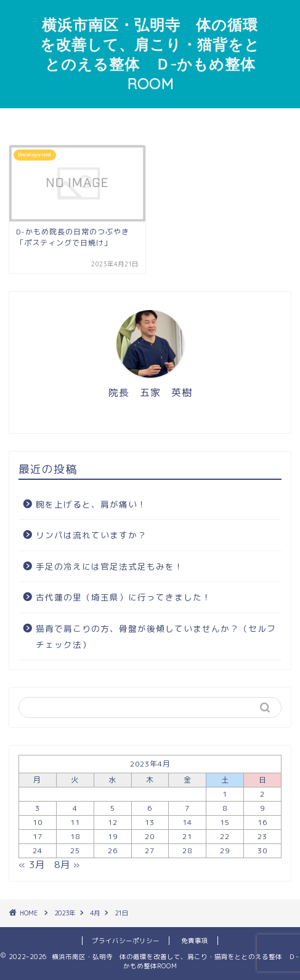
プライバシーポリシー (126, 941)
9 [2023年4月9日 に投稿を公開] (262, 808)
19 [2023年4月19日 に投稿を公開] (113, 836)
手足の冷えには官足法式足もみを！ (110, 566)
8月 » (67, 865)
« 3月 (32, 865)
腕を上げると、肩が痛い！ (91, 504)
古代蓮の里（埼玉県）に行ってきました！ (124, 597)
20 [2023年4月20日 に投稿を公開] (150, 836)
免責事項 (195, 941)
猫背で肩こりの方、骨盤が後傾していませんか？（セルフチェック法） (156, 636)
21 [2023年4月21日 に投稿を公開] (187, 836)
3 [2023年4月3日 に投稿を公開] (38, 808)
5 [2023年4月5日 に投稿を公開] (113, 808)
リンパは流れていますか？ (91, 535)
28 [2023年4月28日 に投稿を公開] (187, 851)
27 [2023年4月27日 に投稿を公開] (150, 851)
